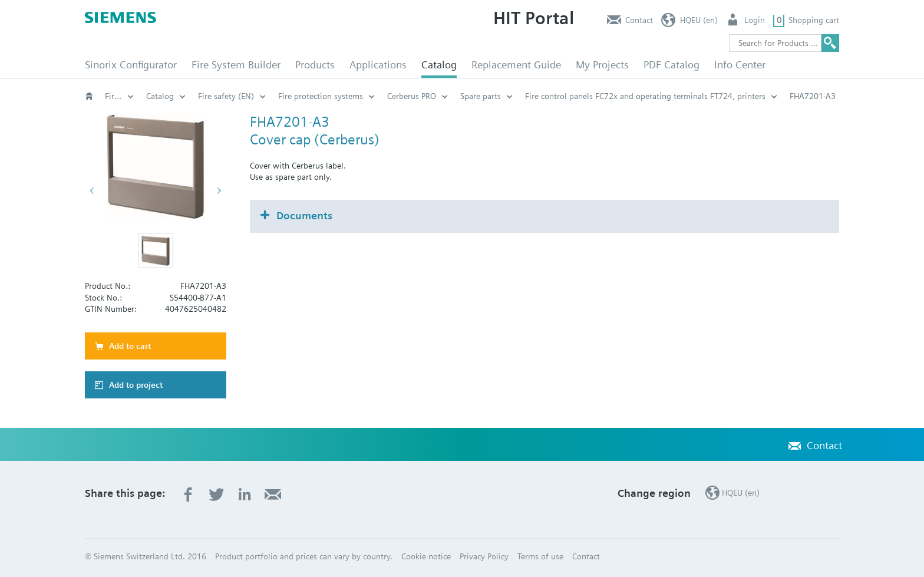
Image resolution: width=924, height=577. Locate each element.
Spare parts (481, 96)
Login (755, 20)
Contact (639, 20)
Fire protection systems (321, 96)
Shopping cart (814, 20)
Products (315, 65)
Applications (378, 65)
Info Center (740, 65)
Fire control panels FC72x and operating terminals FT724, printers (645, 96)
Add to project (136, 385)
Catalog (439, 65)
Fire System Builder (236, 65)
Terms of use (540, 556)
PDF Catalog (671, 65)
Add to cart (130, 346)
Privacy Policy (484, 556)
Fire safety (120, 96)
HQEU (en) (699, 20)
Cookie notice (426, 556)
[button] (156, 250)
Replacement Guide (516, 65)
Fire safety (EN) (226, 96)
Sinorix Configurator (131, 65)
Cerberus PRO (412, 96)
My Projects (602, 65)
